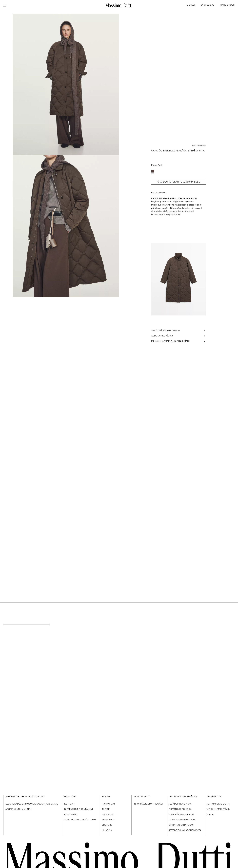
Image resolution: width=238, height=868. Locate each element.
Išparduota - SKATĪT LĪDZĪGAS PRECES (178, 182)
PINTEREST (108, 820)
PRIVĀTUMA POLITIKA (180, 809)
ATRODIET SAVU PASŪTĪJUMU (80, 820)
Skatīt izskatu (199, 146)
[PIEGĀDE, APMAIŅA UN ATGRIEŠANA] (178, 341)
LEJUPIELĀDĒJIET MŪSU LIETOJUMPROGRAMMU (32, 804)
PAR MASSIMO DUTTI (218, 804)
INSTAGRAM (108, 804)
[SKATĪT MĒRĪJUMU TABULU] (178, 331)
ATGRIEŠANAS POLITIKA (182, 815)
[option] (153, 171)
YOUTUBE (107, 825)
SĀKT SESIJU (208, 5)
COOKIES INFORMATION (182, 820)
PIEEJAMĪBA (71, 815)
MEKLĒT (191, 5)
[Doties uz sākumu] (119, 5)
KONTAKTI (70, 804)
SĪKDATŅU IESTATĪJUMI (181, 825)
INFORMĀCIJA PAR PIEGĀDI (148, 804)
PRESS (211, 815)
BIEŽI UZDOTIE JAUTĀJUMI (79, 809)
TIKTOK (106, 809)
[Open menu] (6, 5)
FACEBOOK (108, 815)
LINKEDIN (107, 830)
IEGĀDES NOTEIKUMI (180, 804)
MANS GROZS (227, 5)
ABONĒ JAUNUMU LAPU (18, 809)
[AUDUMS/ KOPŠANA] (178, 336)
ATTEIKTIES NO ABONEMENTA (185, 830)
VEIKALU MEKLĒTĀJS (218, 809)
